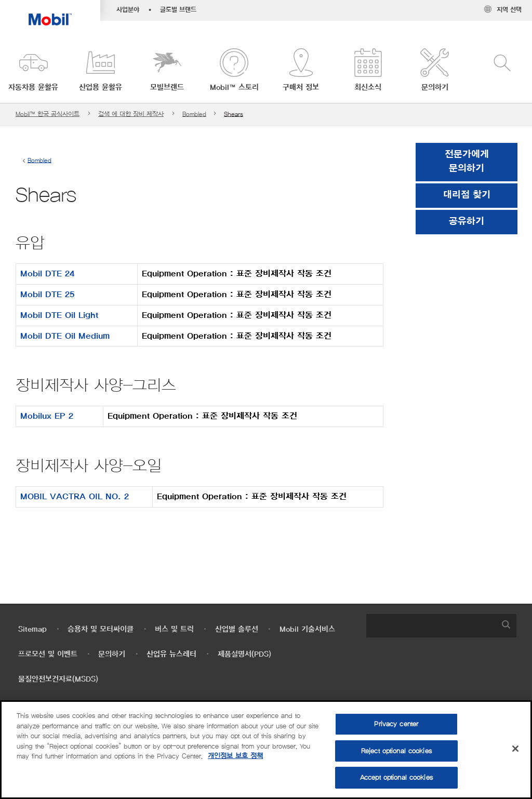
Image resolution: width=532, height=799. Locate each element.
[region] (266, 750)
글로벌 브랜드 (178, 10)
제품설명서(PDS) (244, 654)
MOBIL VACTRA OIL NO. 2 (75, 497)
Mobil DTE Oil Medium (65, 336)
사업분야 (128, 10)
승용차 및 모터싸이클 (101, 629)
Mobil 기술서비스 (307, 629)
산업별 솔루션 (237, 629)
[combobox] (441, 626)
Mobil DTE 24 (47, 274)
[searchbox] (431, 626)
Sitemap (32, 629)
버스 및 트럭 (174, 629)
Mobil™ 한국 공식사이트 (48, 114)
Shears (234, 114)
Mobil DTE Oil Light (59, 315)
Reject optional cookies (396, 751)
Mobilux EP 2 (47, 416)
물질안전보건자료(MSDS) (58, 679)
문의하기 (112, 654)
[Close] (515, 749)
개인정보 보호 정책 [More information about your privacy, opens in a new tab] (235, 756)
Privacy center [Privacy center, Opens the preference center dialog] (396, 724)
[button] (34, 71)
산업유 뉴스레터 (171, 654)
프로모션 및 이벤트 (48, 654)
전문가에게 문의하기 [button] (467, 162)
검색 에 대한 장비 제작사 (131, 114)
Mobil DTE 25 (48, 295)
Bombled (194, 114)
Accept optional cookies (396, 777)
